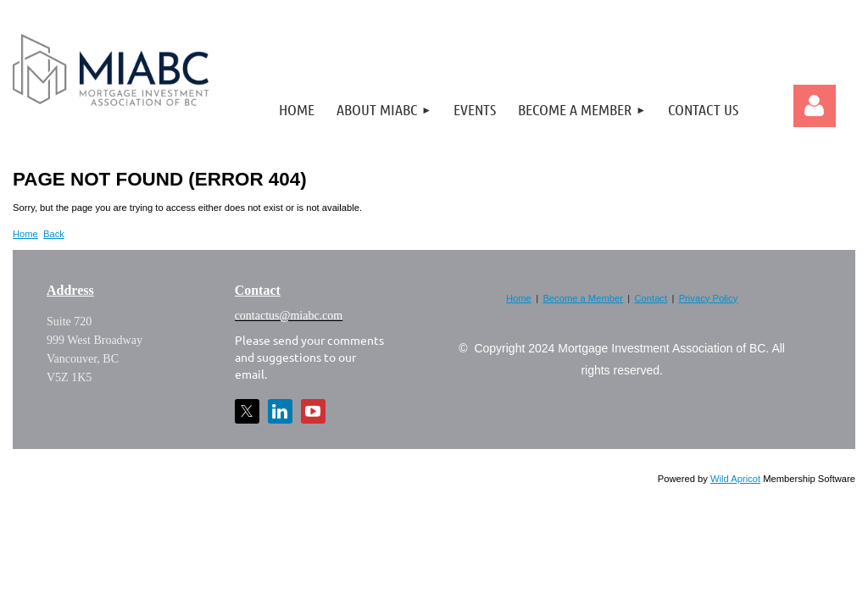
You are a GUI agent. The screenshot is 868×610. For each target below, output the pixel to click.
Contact (651, 298)
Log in (815, 106)
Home (25, 234)
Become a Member (583, 298)
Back (54, 234)
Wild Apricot (735, 479)
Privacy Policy (709, 298)
